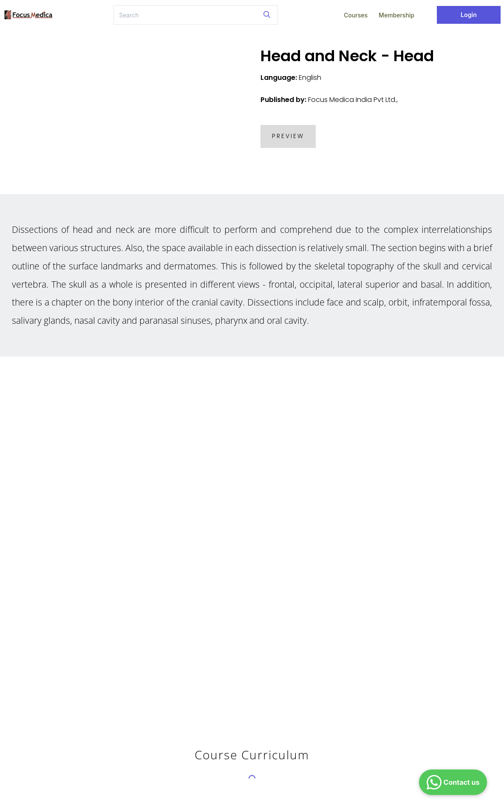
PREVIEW (288, 136)
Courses (356, 15)
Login (469, 15)
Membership (396, 15)
